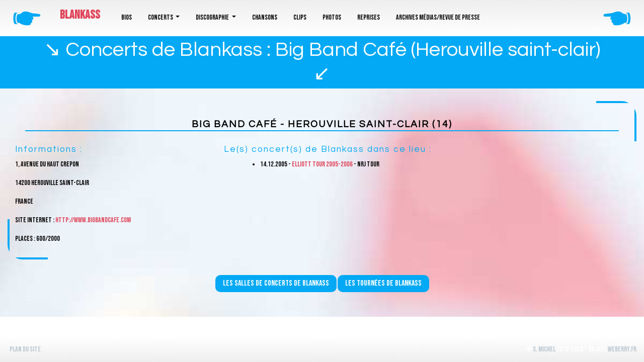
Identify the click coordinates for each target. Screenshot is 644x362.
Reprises (369, 17)
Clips (300, 17)
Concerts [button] (161, 17)
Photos (332, 17)
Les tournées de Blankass (383, 283)
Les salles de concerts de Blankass (276, 283)
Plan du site (25, 349)
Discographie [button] (213, 17)
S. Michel (544, 349)
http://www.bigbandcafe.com (93, 220)
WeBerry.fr (622, 349)
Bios (127, 17)
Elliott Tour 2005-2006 (322, 164)
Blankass (80, 15)
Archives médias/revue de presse (438, 17)
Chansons (265, 17)
